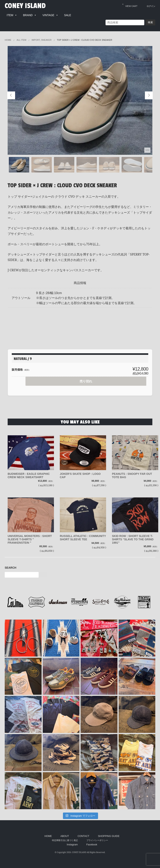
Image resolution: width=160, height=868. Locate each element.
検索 (150, 22)
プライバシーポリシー (97, 840)
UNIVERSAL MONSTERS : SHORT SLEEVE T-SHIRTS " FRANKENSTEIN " (30, 539)
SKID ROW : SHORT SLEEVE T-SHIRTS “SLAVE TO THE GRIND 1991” (133, 539)
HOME (48, 836)
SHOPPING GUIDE (109, 836)
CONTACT (84, 836)
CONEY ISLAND (25, 6)
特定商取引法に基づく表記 (65, 840)
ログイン (151, 6)
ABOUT (65, 836)
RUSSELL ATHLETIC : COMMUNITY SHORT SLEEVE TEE (83, 538)
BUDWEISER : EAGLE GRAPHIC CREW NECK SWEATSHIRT (29, 476)
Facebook (92, 845)
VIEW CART (130, 5)
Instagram (72, 845)
